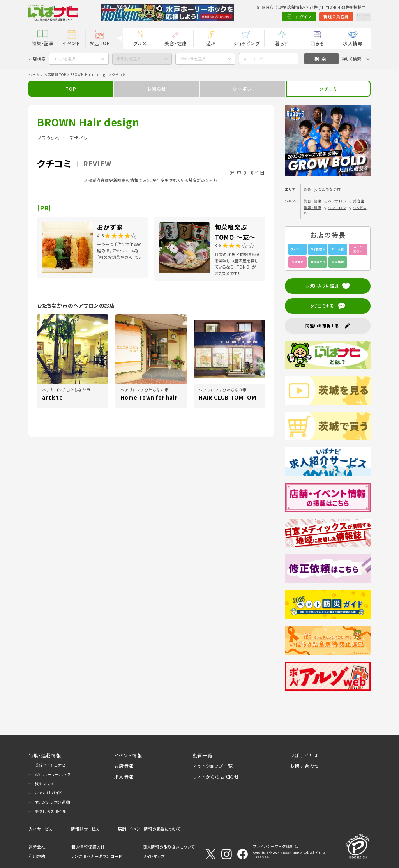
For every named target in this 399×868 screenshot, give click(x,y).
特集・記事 (43, 43)
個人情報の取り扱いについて (169, 847)
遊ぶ (211, 43)
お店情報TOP (55, 75)
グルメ (140, 43)
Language (356, 17)
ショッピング (247, 43)
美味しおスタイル (50, 811)
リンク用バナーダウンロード (97, 856)
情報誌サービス (85, 829)
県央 (307, 189)
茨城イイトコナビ (50, 765)
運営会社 (37, 847)
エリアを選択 (64, 59)
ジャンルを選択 (192, 59)
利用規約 (37, 856)
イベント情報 (128, 755)
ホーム (34, 75)
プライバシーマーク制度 (273, 846)
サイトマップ (154, 856)
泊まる (317, 43)
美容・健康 (176, 43)
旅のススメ (45, 784)
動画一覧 (203, 755)
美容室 (359, 201)
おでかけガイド (49, 793)
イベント (71, 43)
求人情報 (353, 43)
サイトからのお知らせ (216, 777)
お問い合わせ (305, 766)
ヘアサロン (337, 201)
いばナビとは (304, 755)
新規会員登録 (322, 17)
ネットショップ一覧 (213, 766)
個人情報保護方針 (88, 847)
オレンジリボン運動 (52, 802)
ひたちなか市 (330, 189)
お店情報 (124, 766)
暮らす (282, 43)
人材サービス (41, 829)
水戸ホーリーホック (53, 774)
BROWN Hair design (89, 75)
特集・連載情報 (45, 755)
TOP (71, 89)
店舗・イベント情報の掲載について (149, 829)
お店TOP (100, 43)
